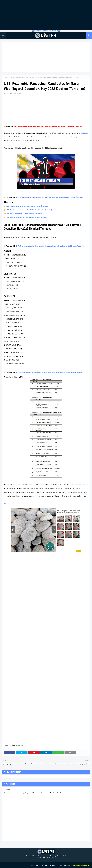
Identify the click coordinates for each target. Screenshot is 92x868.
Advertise (44, 865)
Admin (7, 94)
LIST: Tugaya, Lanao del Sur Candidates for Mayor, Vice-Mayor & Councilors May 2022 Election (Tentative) (50, 197)
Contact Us (52, 865)
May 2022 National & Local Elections (17, 77)
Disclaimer (67, 865)
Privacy (60, 865)
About (37, 865)
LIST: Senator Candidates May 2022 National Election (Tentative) (27, 217)
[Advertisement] (46, 15)
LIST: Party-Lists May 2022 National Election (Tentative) (24, 214)
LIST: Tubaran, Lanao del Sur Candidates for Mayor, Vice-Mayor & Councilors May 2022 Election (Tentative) (50, 246)
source (6, 503)
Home (5, 77)
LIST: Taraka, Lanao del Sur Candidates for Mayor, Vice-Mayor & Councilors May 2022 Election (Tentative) (50, 372)
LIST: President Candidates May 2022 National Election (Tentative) (27, 206)
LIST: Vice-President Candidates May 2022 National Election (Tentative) (29, 210)
